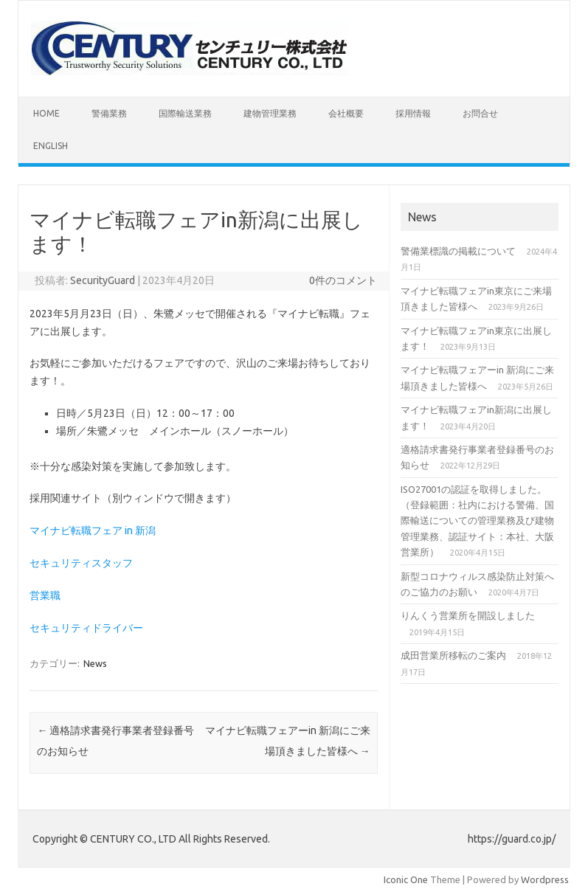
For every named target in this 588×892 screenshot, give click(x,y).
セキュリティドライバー (86, 628)
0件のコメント (343, 280)
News (95, 663)
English (51, 146)
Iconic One (406, 879)
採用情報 (413, 113)
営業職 (45, 595)
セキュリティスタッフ (81, 563)
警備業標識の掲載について (458, 251)
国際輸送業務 (185, 113)
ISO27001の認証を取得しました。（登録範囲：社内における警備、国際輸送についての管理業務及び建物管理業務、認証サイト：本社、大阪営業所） (477, 521)
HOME (46, 113)
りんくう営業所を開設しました (468, 615)
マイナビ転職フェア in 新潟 (93, 530)
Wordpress (545, 879)
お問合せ (480, 113)
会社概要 (346, 113)
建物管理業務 (270, 113)
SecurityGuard (103, 280)
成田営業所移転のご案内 (453, 655)
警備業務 (109, 113)
